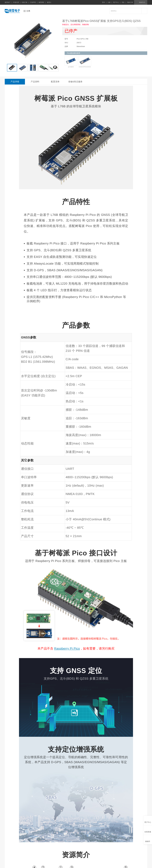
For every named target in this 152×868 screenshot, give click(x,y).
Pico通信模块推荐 (74, 53)
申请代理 (16, 2)
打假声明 (33, 2)
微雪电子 (8, 2)
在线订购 (24, 2)
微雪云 (49, 2)
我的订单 (130, 2)
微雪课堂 (41, 2)
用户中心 (116, 2)
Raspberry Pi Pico (67, 648)
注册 (109, 2)
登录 (103, 2)
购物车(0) (142, 2)
